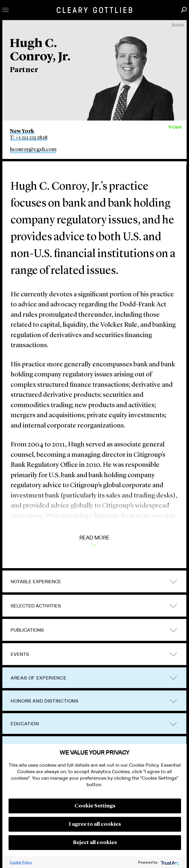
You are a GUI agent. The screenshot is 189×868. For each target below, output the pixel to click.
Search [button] (184, 10)
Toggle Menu (5, 10)
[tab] (94, 582)
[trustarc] (169, 862)
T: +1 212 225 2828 (29, 138)
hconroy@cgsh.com (33, 149)
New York (22, 131)
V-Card (175, 127)
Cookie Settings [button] (95, 806)
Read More (94, 540)
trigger (173, 582)
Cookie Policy (21, 862)
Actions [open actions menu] (178, 24)
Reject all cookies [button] (95, 843)
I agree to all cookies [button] (95, 824)
